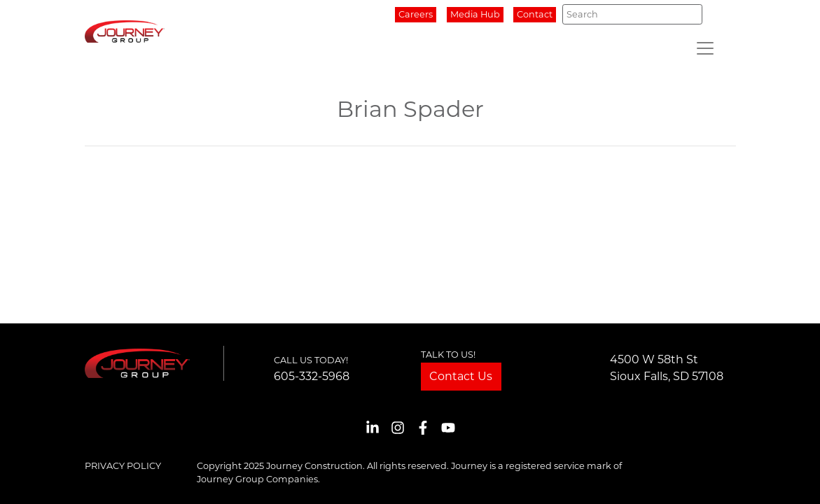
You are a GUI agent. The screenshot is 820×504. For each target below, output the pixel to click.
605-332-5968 (312, 376)
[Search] (632, 14)
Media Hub (475, 14)
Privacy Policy (123, 466)
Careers (416, 14)
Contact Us (461, 376)
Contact (535, 14)
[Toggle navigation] (705, 48)
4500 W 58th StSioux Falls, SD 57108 (667, 368)
